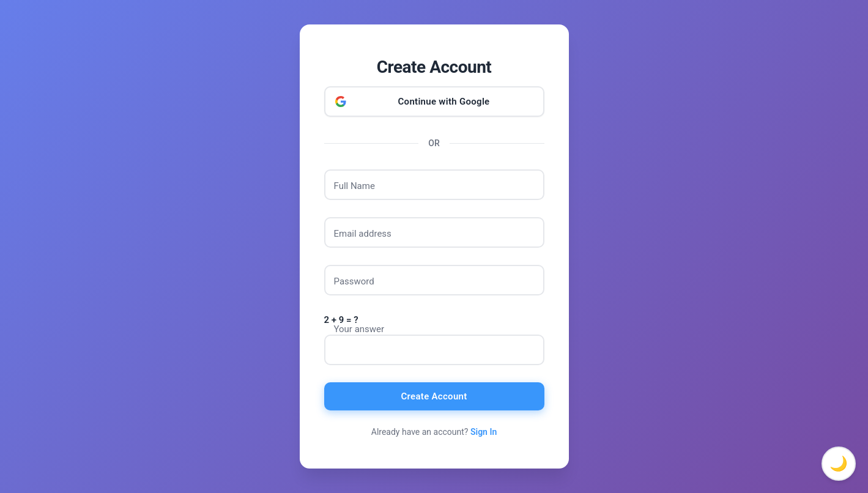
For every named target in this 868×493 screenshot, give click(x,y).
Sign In (484, 432)
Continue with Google (444, 102)
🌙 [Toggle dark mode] (839, 464)
